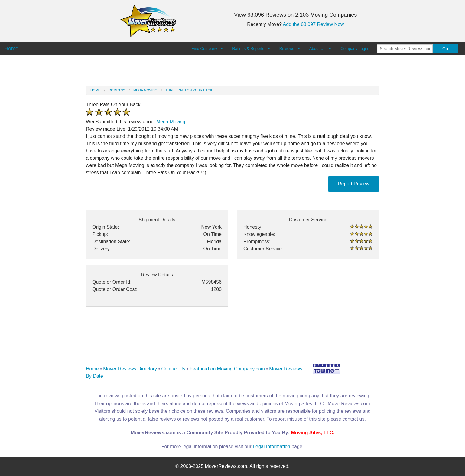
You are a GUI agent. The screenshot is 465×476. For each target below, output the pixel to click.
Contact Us (173, 369)
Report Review (354, 184)
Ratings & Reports (248, 49)
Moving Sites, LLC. (313, 433)
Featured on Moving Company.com (227, 369)
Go (445, 49)
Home (95, 90)
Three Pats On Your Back (189, 90)
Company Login (354, 49)
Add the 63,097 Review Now (314, 24)
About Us (317, 49)
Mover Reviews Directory (130, 369)
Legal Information (272, 447)
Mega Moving (145, 90)
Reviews (287, 49)
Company (117, 90)
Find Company (205, 49)
